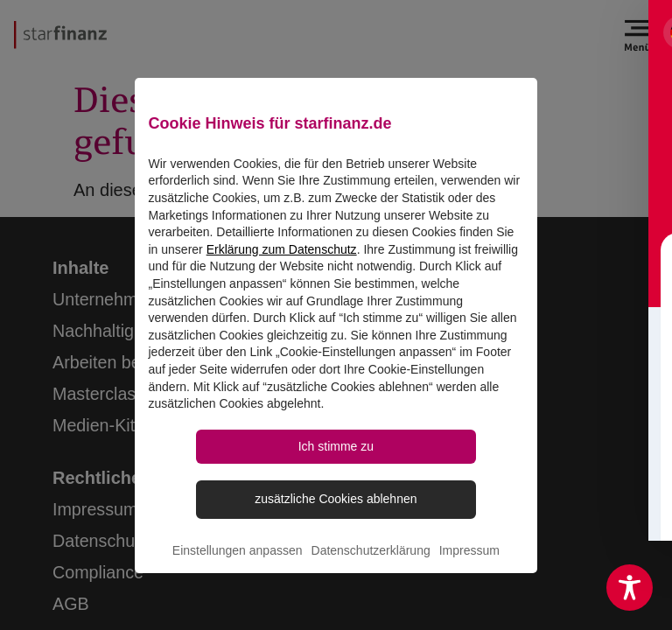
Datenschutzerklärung (371, 562)
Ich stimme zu (336, 454)
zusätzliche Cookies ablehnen (336, 509)
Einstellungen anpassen (238, 562)
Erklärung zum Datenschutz (282, 255)
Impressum (469, 562)
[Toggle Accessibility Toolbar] (630, 588)
